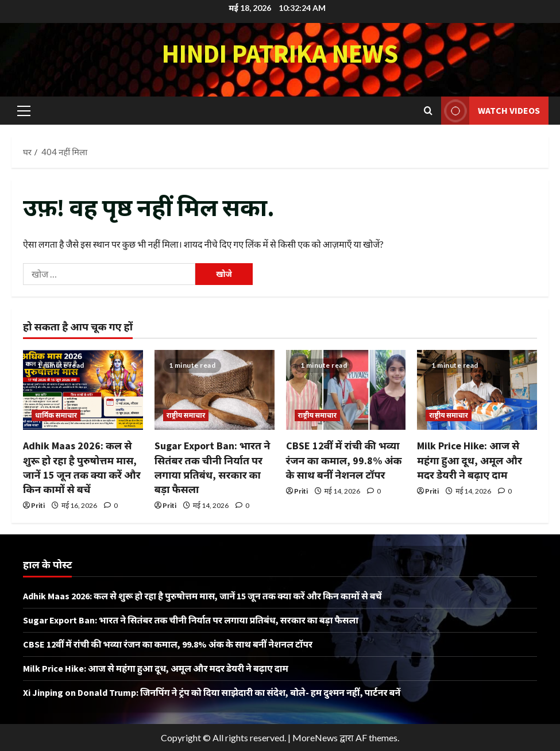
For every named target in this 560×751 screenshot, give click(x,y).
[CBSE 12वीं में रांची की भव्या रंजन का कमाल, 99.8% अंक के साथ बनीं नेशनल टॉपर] (346, 390)
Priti (38, 505)
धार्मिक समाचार (56, 415)
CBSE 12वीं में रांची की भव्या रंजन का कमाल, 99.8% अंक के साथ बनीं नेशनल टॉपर (344, 460)
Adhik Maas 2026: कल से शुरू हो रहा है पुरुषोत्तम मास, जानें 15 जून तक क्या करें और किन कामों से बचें (202, 596)
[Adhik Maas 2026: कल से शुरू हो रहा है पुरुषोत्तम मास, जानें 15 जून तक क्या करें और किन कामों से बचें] (83, 390)
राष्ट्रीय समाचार (186, 415)
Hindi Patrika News (280, 53)
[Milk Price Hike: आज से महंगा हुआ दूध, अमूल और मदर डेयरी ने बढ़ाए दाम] (477, 390)
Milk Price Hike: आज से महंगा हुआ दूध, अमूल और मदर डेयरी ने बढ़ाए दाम (470, 460)
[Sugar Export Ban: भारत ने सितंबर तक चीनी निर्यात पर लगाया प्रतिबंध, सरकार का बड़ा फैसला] (215, 390)
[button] (24, 110)
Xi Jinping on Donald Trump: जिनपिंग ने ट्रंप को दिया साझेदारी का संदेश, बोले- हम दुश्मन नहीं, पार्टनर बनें (212, 692)
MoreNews (315, 737)
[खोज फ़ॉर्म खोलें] (428, 111)
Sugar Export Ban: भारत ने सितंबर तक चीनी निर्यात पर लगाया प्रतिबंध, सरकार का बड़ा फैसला (191, 620)
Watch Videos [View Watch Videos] (491, 111)
